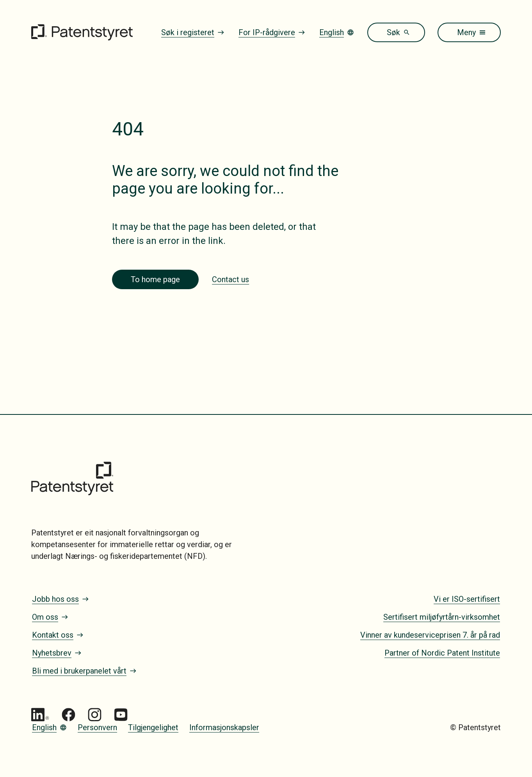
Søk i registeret (193, 32)
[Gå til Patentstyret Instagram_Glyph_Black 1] (95, 715)
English (337, 32)
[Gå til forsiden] (82, 32)
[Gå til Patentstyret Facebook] (69, 715)
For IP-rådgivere (272, 32)
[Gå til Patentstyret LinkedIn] (40, 715)
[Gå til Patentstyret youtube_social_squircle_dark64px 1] (121, 715)
